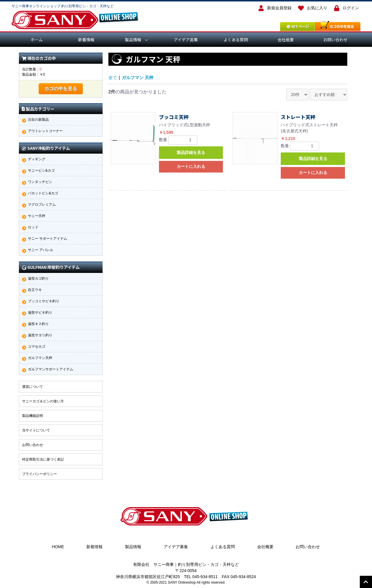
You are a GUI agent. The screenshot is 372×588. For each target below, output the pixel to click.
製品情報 (133, 40)
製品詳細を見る (191, 152)
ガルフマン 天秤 (139, 78)
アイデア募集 (186, 40)
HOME (58, 547)
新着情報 (86, 40)
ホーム (37, 40)
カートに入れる (191, 166)
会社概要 (286, 40)
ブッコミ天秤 (174, 117)
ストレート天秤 (298, 117)
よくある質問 (236, 40)
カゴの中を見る (61, 89)
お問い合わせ (335, 40)
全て (113, 78)
